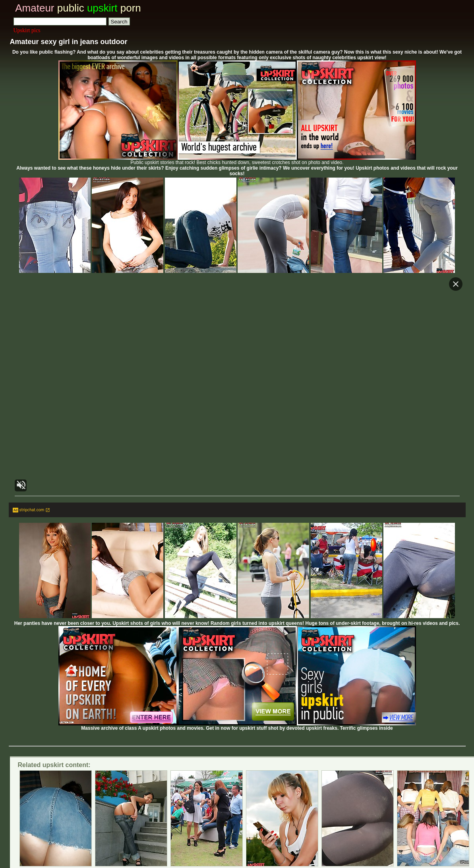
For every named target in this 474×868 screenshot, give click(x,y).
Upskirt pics (27, 30)
